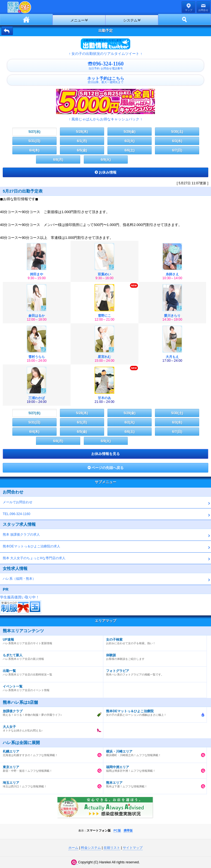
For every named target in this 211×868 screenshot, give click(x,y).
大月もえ (172, 357)
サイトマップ (133, 848)
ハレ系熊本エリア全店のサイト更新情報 (50, 640)
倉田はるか (37, 316)
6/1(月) (82, 141)
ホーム (26, 19)
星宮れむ (104, 357)
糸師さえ (172, 274)
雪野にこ (104, 316)
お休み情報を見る (105, 454)
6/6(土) (130, 150)
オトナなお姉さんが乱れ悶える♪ (50, 727)
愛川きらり (172, 316)
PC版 (117, 830)
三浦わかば (37, 398)
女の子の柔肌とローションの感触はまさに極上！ (153, 712)
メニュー (77, 20)
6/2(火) (130, 141)
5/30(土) (177, 132)
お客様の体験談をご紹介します (153, 656)
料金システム (91, 848)
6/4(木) (34, 150)
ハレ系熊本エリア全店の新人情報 (50, 656)
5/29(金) (130, 132)
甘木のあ (104, 398)
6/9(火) (106, 160)
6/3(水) (177, 141)
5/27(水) (34, 132)
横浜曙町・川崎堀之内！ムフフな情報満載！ (153, 752)
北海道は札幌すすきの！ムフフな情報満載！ (50, 752)
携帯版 (128, 830)
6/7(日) (177, 150)
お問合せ (203, 10)
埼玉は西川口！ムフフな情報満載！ (50, 783)
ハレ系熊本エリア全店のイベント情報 (50, 687)
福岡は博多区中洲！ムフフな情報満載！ (153, 768)
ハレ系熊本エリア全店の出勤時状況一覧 (50, 671)
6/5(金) (82, 150)
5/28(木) (82, 132)
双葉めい (104, 274)
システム (130, 20)
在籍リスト (112, 848)
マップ (189, 10)
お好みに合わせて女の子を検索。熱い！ (153, 640)
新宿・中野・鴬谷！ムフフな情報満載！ (50, 768)
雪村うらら (37, 357)
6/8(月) (58, 160)
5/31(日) (34, 141)
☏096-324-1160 (105, 65)
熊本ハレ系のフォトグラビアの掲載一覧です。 (153, 671)
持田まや (37, 274)
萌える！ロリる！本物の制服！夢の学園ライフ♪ (50, 712)
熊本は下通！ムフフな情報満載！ (153, 783)
